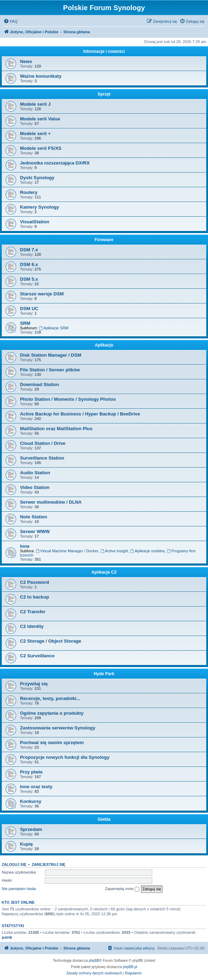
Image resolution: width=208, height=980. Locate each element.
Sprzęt (104, 94)
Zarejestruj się (48, 864)
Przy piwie (31, 772)
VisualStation (35, 222)
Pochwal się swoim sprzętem (52, 743)
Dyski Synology (37, 178)
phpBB (94, 961)
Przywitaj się (34, 684)
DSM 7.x (29, 250)
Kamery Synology (39, 207)
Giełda (104, 819)
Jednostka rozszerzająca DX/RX (55, 163)
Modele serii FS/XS (41, 148)
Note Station (34, 517)
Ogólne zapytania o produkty (52, 713)
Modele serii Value (40, 119)
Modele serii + (35, 134)
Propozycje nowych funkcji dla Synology (65, 757)
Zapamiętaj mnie (122, 889)
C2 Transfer (33, 612)
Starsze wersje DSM (42, 294)
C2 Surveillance (37, 656)
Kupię (26, 844)
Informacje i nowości (104, 51)
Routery (29, 192)
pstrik (7, 937)
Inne (25, 546)
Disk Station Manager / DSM (51, 355)
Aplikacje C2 (104, 572)
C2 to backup (35, 597)
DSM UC (29, 309)
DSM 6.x (29, 264)
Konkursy (31, 801)
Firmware (104, 240)
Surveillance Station (42, 458)
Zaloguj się (14, 864)
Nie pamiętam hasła (19, 889)
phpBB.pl (130, 967)
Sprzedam (31, 829)
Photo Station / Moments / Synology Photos (68, 399)
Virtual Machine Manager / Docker (67, 551)
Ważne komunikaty (41, 76)
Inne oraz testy (36, 787)
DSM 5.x (29, 279)
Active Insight (114, 551)
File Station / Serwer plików (50, 370)
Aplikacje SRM (54, 328)
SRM (25, 323)
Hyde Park (104, 674)
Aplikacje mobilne (147, 551)
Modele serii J (35, 104)
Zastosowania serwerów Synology (58, 728)
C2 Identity (32, 626)
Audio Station (35, 473)
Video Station (35, 487)
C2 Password (35, 582)
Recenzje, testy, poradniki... (50, 698)
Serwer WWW (35, 531)
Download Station (39, 384)
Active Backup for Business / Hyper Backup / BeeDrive (80, 414)
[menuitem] (11, 21)
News (26, 61)
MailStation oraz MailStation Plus (56, 429)
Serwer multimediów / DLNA (51, 502)
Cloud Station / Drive (43, 443)
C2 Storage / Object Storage (51, 641)
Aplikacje (104, 345)
